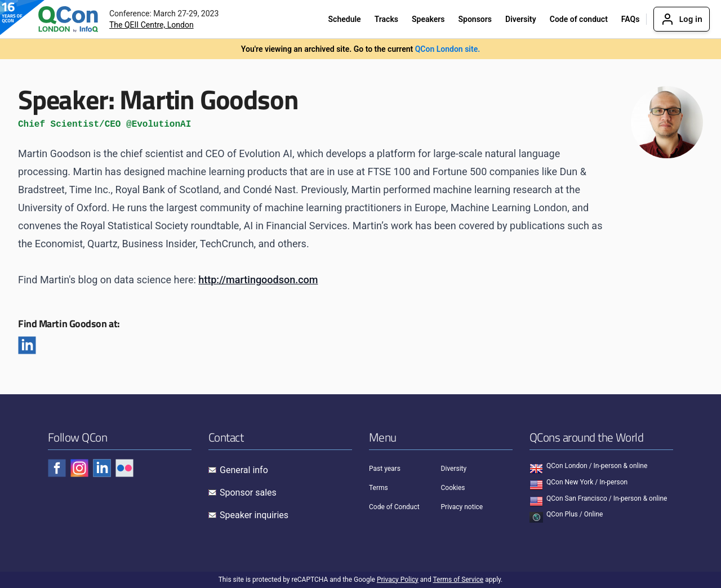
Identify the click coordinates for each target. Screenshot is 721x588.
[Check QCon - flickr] (124, 468)
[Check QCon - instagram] (79, 468)
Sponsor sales (248, 493)
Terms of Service (458, 580)
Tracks (386, 19)
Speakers (428, 19)
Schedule (345, 19)
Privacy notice (462, 507)
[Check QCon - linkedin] (102, 468)
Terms (379, 488)
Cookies (453, 488)
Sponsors (475, 19)
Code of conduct (579, 19)
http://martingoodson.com (258, 280)
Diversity (521, 19)
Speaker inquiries (254, 515)
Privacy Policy (398, 580)
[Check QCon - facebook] (57, 468)
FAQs (631, 19)
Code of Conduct (394, 507)
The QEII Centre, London (152, 25)
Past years (385, 469)
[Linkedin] (27, 345)
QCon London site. (448, 49)
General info (244, 470)
